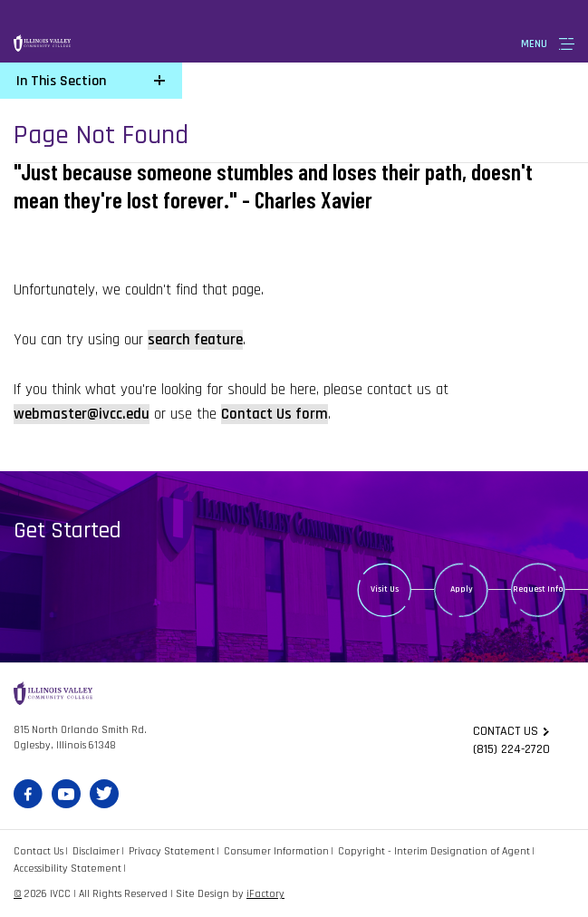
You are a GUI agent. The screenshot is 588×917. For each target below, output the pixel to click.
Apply (462, 589)
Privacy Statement (172, 851)
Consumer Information (276, 851)
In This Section (61, 81)
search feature (195, 340)
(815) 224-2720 (511, 749)
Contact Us (39, 851)
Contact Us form (275, 414)
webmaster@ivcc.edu (82, 414)
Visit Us (385, 589)
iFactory (265, 894)
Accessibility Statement (67, 869)
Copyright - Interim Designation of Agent (434, 851)
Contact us (506, 731)
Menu (534, 44)
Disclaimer (96, 851)
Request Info (538, 589)
